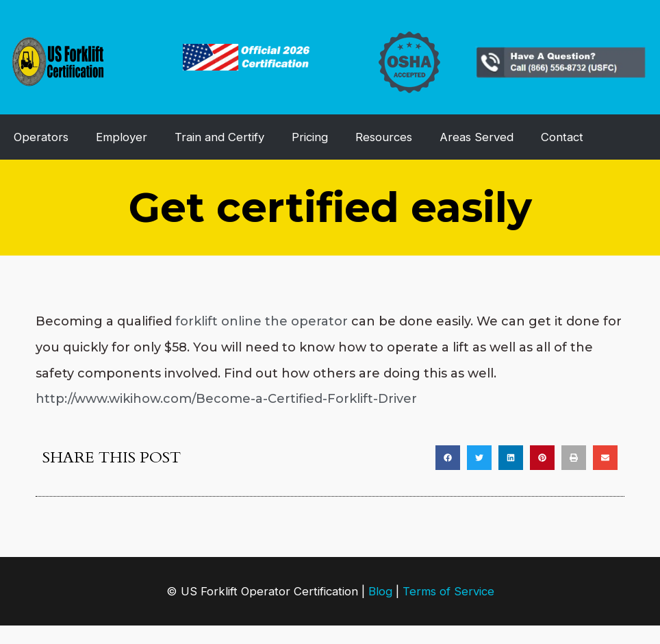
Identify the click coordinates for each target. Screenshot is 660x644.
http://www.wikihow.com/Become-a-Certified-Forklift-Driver (226, 399)
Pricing (310, 137)
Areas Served (477, 137)
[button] (448, 458)
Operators (41, 137)
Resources (384, 137)
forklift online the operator (262, 321)
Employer (122, 137)
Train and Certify (219, 137)
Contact (562, 137)
